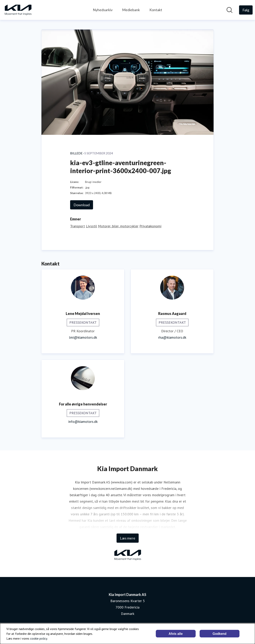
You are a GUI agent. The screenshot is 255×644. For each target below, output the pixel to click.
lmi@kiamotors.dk (83, 337)
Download (82, 205)
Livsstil (91, 226)
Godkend (219, 634)
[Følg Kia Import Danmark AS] (246, 10)
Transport (77, 226)
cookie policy (39, 638)
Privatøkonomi (150, 226)
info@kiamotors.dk (83, 422)
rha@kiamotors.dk (172, 337)
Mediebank (131, 10)
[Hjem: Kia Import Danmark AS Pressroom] (18, 10)
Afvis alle (176, 634)
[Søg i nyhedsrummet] (229, 10)
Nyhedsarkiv (103, 10)
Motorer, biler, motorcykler (118, 226)
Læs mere (128, 538)
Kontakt (156, 10)
